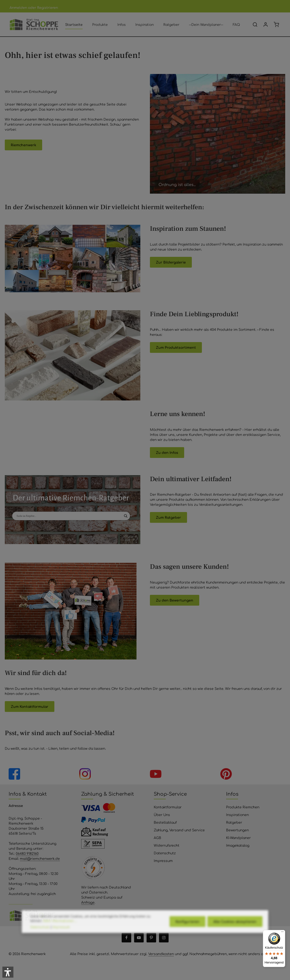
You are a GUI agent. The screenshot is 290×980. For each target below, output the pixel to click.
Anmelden (18, 7)
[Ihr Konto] (266, 24)
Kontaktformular (168, 807)
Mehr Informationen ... (60, 936)
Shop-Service (170, 794)
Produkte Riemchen (243, 807)
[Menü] (282, 933)
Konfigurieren (188, 937)
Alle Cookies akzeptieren (235, 937)
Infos (232, 794)
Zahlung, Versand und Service (179, 830)
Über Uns (162, 815)
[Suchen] (255, 24)
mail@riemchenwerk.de (40, 858)
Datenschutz (165, 853)
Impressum (163, 861)
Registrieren (48, 7)
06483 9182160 (27, 853)
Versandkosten (161, 954)
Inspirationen (237, 815)
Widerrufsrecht (167, 845)
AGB (157, 838)
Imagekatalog (238, 845)
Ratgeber (234, 822)
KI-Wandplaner (238, 838)
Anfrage (88, 902)
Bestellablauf (165, 822)
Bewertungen (237, 830)
